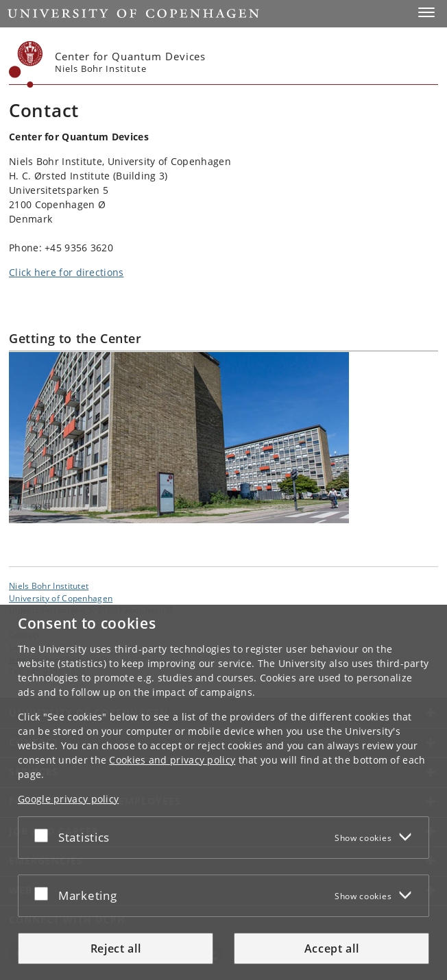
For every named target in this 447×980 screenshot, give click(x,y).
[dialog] (223, 792)
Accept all (332, 948)
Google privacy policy (68, 799)
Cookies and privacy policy (172, 760)
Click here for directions (67, 272)
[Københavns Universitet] (26, 64)
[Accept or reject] (45, 835)
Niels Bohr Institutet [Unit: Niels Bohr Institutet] (49, 586)
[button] (426, 12)
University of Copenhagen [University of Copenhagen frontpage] (61, 598)
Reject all (116, 948)
